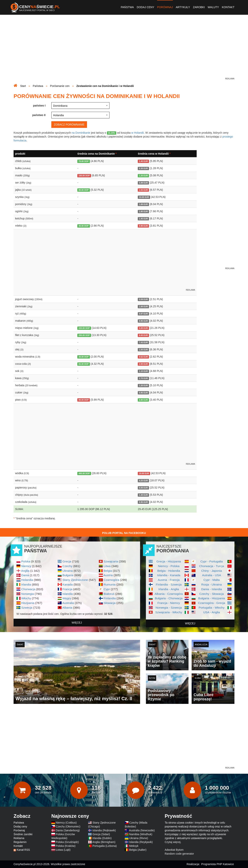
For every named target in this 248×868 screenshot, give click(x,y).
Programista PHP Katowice (217, 864)
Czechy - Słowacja (212, 594)
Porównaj (165, 7)
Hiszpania (28, 603)
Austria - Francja (169, 580)
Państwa (127, 7)
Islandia (68, 594)
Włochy (26, 598)
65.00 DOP (84, 364)
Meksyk (134, 846)
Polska (26, 561)
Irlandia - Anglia (169, 589)
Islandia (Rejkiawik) (104, 830)
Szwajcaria (111, 561)
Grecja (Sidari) (101, 834)
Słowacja (110, 603)
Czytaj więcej (173, 842)
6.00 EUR (143, 335)
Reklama (19, 838)
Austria (108, 575)
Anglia (25, 571)
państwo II (39, 115)
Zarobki (199, 7)
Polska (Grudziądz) (67, 842)
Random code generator (179, 854)
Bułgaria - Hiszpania (212, 598)
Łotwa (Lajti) (63, 850)
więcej (77, 623)
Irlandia (26, 584)
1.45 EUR (143, 219)
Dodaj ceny (146, 7)
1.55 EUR (143, 190)
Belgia (108, 571)
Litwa (107, 566)
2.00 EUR (143, 364)
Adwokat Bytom (174, 850)
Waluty (213, 7)
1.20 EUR (143, 176)
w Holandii (138, 133)
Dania (25, 575)
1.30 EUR (143, 495)
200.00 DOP (84, 335)
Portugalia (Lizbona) (105, 846)
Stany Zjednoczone (75, 580)
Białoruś (109, 594)
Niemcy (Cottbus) (66, 823)
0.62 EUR (143, 357)
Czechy (67, 566)
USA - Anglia (212, 612)
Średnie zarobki (23, 834)
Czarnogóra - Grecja (211, 603)
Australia (68, 603)
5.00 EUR (143, 328)
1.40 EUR (143, 161)
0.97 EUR (143, 314)
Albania (67, 608)
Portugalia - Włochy (211, 608)
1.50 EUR (143, 350)
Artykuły (183, 7)
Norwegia (28, 594)
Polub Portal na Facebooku (124, 533)
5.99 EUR (143, 183)
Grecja (67, 561)
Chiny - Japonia (211, 571)
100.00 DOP (84, 176)
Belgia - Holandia (169, 571)
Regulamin (20, 842)
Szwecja (27, 608)
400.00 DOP (84, 473)
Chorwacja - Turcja (212, 566)
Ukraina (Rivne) (139, 838)
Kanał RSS (23, 850)
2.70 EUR (143, 378)
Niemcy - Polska (169, 566)
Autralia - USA (212, 575)
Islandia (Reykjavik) (141, 842)
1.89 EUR (143, 204)
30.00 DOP (84, 357)
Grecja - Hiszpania (169, 561)
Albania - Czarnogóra (169, 594)
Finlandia (110, 598)
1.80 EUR (143, 211)
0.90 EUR (143, 226)
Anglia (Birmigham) (104, 842)
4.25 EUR (143, 481)
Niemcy (26, 566)
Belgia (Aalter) (138, 850)
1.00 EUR (143, 307)
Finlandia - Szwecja (169, 584)
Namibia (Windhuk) (141, 834)
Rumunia (110, 584)
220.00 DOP (84, 328)
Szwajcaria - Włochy (169, 612)
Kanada (68, 584)
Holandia (27, 580)
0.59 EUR (143, 299)
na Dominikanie (81, 133)
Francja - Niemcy (169, 603)
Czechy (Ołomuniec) (68, 826)
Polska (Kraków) (66, 846)
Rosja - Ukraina (212, 584)
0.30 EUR (143, 168)
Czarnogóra (111, 580)
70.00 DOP (84, 161)
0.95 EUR (143, 321)
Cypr (107, 589)
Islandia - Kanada (169, 575)
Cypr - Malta (212, 580)
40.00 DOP (84, 226)
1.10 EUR (143, 371)
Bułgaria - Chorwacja (169, 598)
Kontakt (228, 7)
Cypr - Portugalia (211, 561)
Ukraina (68, 571)
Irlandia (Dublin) (102, 838)
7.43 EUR (143, 342)
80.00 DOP (84, 190)
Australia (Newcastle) (142, 830)
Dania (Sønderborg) (68, 830)
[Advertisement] (124, 50)
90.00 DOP (84, 400)
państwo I (39, 106)
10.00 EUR (144, 197)
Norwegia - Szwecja (169, 608)
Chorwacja (28, 589)
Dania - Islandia (211, 589)
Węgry (67, 598)
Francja (67, 589)
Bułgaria (68, 575)
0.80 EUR (143, 400)
